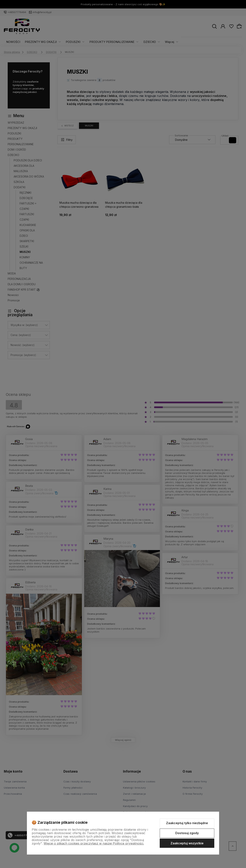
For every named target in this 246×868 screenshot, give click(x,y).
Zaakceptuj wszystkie (187, 843)
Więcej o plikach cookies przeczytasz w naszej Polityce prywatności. (94, 843)
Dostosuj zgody (187, 833)
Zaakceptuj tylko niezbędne (187, 823)
